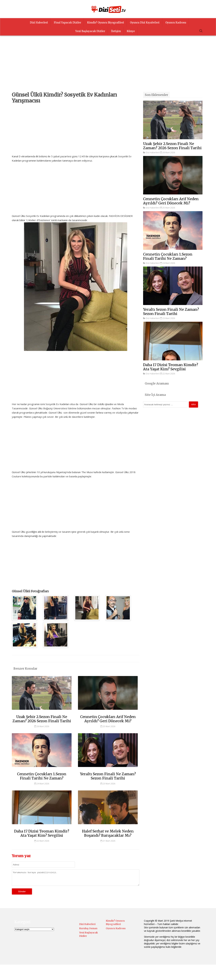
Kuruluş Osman (88, 931)
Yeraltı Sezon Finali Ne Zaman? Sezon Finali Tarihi (108, 776)
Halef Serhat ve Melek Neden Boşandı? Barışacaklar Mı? (108, 833)
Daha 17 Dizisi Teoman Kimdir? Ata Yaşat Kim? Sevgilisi (42, 833)
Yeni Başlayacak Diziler (90, 31)
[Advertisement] (108, 68)
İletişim (116, 31)
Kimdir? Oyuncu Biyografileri (106, 23)
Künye (131, 31)
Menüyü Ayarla (137, 974)
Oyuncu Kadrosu (176, 23)
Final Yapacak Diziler (67, 23)
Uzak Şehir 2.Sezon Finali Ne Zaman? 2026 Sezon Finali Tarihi (42, 719)
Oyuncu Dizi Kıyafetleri (145, 23)
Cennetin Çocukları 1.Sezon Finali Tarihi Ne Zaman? (42, 776)
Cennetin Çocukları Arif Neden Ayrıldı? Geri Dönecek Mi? (108, 719)
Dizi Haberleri (39, 23)
